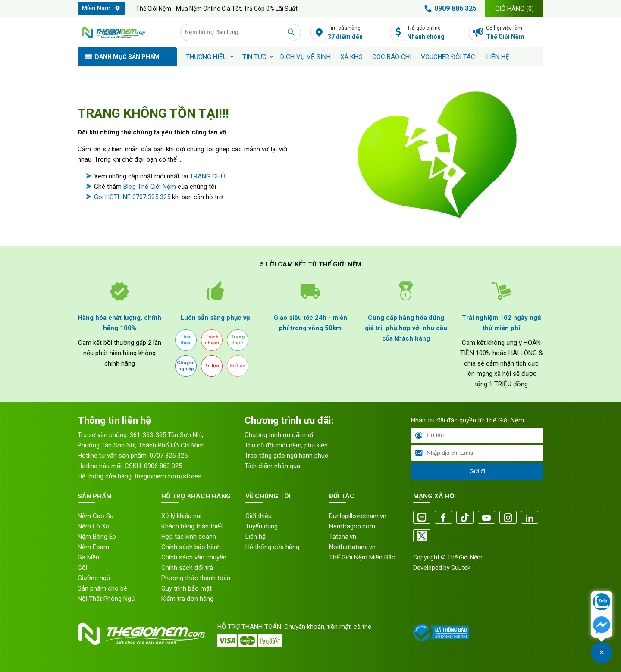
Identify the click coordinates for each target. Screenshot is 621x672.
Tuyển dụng (262, 526)
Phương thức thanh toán (196, 578)
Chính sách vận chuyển (194, 557)
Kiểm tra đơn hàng (187, 599)
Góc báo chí (392, 57)
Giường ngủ (94, 578)
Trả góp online (436, 33)
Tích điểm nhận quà (272, 466)
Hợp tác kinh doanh (189, 537)
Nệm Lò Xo (94, 526)
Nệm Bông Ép (97, 537)
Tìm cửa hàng (356, 33)
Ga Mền (88, 557)
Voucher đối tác (448, 57)
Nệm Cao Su (96, 516)
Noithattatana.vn (352, 547)
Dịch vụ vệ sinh (306, 57)
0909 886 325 (449, 9)
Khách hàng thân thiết (192, 526)
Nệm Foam (93, 547)
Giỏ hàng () (514, 9)
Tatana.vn (343, 537)
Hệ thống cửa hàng (272, 547)
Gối (82, 568)
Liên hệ (498, 57)
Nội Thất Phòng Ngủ (106, 599)
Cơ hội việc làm (515, 33)
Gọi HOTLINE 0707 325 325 (132, 197)
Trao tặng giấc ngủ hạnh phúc (286, 456)
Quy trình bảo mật (187, 588)
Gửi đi (477, 471)
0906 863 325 (163, 466)
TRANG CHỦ (207, 176)
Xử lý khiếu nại (181, 516)
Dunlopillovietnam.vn (358, 516)
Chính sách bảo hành (191, 547)
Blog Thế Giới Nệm (150, 187)
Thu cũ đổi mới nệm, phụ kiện (286, 445)
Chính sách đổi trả (187, 568)
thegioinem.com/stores (168, 476)
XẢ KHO (351, 57)
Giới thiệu (259, 516)
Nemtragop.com (352, 526)
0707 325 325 (169, 456)
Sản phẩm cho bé (102, 588)
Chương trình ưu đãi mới (279, 435)
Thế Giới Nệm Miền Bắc (362, 557)
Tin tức (254, 57)
